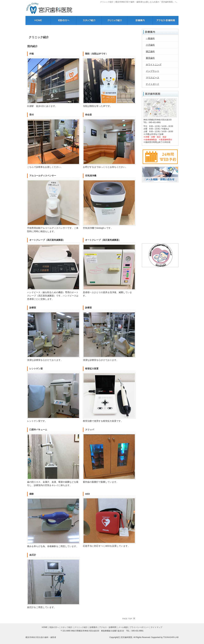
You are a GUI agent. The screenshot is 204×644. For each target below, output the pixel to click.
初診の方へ (54, 627)
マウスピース (153, 78)
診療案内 (93, 627)
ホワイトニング (154, 64)
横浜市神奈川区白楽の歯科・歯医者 (41, 637)
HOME (45, 627)
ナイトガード (153, 84)
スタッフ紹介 (67, 627)
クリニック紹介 (81, 627)
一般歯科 (150, 38)
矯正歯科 (150, 51)
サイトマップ (157, 627)
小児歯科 (150, 45)
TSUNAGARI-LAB (171, 637)
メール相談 (123, 627)
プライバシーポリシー (139, 627)
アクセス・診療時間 (108, 627)
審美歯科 (150, 58)
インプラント (153, 71)
